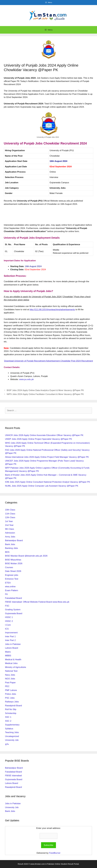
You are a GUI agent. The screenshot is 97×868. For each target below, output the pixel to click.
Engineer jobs (12, 575)
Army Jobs (10, 537)
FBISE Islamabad (13, 776)
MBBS (8, 656)
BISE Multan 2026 (14, 564)
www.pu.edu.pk (26, 379)
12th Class (10, 517)
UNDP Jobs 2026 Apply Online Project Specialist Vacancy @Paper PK (39, 439)
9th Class (10, 529)
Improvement (11, 633)
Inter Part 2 (10, 640)
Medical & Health (13, 660)
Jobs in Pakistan (13, 644)
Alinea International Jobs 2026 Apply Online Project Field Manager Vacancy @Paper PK (47, 457)
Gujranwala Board (14, 613)
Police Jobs (11, 694)
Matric (8, 652)
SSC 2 (8, 721)
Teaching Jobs (12, 732)
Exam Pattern (12, 590)
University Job (12, 740)
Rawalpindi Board (13, 706)
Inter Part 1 (10, 636)
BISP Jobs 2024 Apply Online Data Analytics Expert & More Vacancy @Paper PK (45, 390)
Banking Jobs (11, 548)
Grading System (13, 610)
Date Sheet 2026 (13, 571)
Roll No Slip (11, 709)
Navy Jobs (10, 675)
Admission (10, 533)
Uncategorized (12, 736)
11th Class (10, 514)
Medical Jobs (11, 663)
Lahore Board (12, 648)
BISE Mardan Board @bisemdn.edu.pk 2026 (26, 556)
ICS (7, 629)
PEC (7, 686)
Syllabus (9, 729)
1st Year (9, 521)
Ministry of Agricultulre (16, 667)
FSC (7, 606)
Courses (9, 567)
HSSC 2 (9, 621)
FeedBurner (55, 853)
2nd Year (9, 525)
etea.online (10, 587)
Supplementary (12, 725)
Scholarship (11, 713)
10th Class (10, 510)
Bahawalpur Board (14, 540)
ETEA (8, 583)
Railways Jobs (12, 702)
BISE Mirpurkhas (13, 560)
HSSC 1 (9, 617)
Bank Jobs (10, 544)
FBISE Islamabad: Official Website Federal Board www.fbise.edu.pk (37, 602)
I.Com (8, 625)
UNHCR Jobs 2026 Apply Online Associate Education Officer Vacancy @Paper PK (44, 435)
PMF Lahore (11, 690)
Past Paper (10, 683)
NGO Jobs (10, 679)
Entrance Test (12, 579)
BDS (7, 552)
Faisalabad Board (13, 598)
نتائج (7, 744)
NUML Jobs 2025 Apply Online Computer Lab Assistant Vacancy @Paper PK (42, 486)
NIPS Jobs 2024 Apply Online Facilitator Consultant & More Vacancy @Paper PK (45, 394)
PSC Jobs (10, 698)
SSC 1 (8, 717)
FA (6, 594)
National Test (11, 671)
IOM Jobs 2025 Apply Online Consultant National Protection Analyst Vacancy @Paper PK (48, 482)
